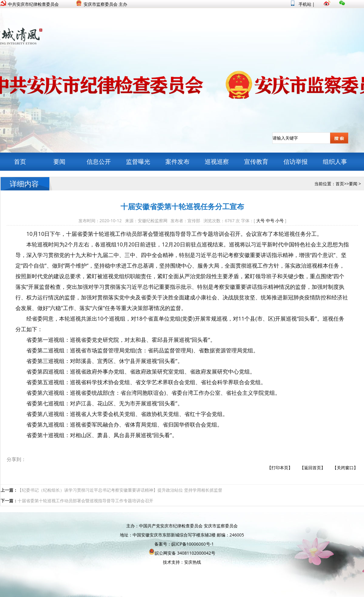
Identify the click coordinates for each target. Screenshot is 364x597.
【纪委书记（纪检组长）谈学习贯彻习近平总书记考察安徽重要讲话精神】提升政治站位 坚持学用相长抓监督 (120, 490)
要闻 (59, 162)
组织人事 (335, 162)
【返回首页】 (313, 468)
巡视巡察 (217, 162)
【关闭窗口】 (345, 468)
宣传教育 (256, 162)
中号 (270, 221)
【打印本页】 (280, 468)
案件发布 (177, 162)
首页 (20, 162)
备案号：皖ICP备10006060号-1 (184, 544)
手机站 (301, 4)
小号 (280, 221)
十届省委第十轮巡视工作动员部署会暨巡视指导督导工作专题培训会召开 (85, 501)
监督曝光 (138, 162)
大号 (260, 221)
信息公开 (99, 162)
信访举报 (296, 162)
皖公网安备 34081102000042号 (182, 553)
